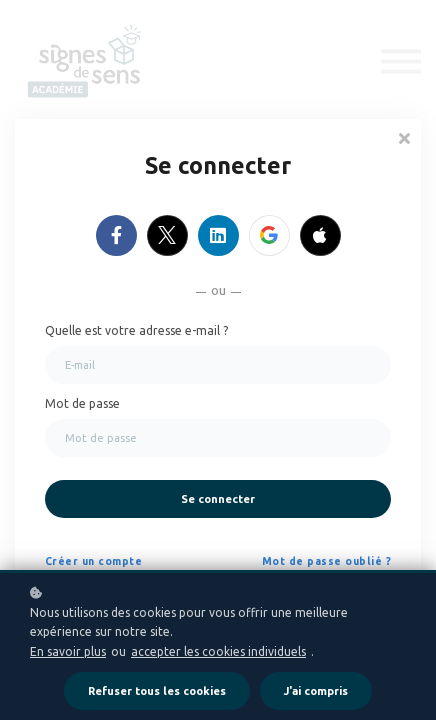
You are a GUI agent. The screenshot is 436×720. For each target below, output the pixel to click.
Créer (61, 561)
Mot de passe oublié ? (326, 561)
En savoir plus (68, 651)
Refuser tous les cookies (157, 691)
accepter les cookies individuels (218, 651)
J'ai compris (316, 691)
